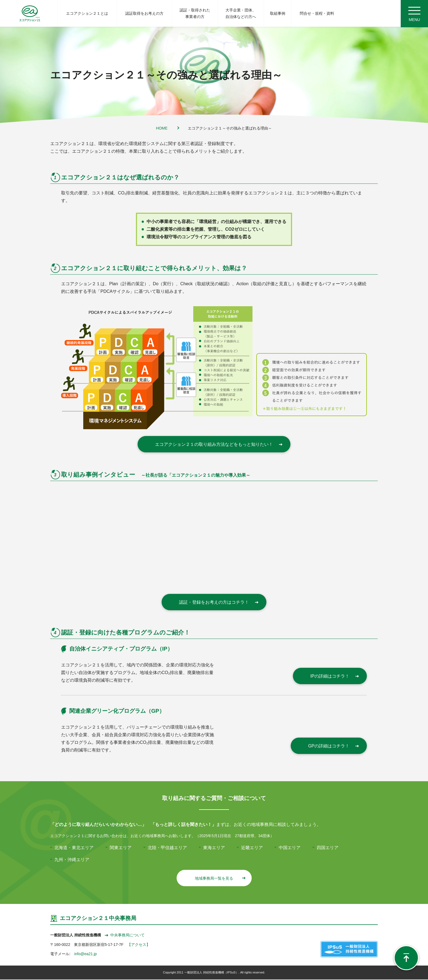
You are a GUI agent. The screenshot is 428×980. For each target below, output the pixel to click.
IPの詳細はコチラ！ (334, 677)
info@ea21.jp (86, 954)
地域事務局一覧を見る (220, 879)
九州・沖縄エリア (72, 860)
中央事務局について (125, 936)
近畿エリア (252, 848)
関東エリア (121, 848)
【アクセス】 (139, 945)
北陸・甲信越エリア (167, 848)
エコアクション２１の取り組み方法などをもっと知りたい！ (218, 445)
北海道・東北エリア (74, 848)
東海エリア (214, 848)
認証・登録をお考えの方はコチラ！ (218, 603)
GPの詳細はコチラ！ (333, 746)
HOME (162, 129)
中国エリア (290, 848)
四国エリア (328, 848)
